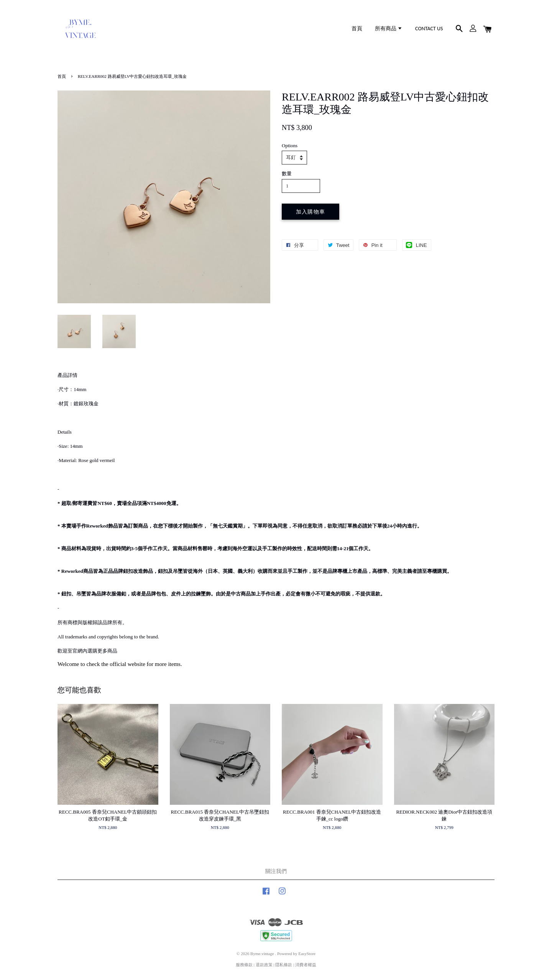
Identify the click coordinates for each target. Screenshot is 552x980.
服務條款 (244, 965)
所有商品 (389, 29)
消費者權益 (306, 965)
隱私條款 (284, 965)
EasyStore (307, 954)
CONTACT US (429, 29)
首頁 (357, 29)
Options (290, 146)
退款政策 (264, 965)
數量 (287, 173)
